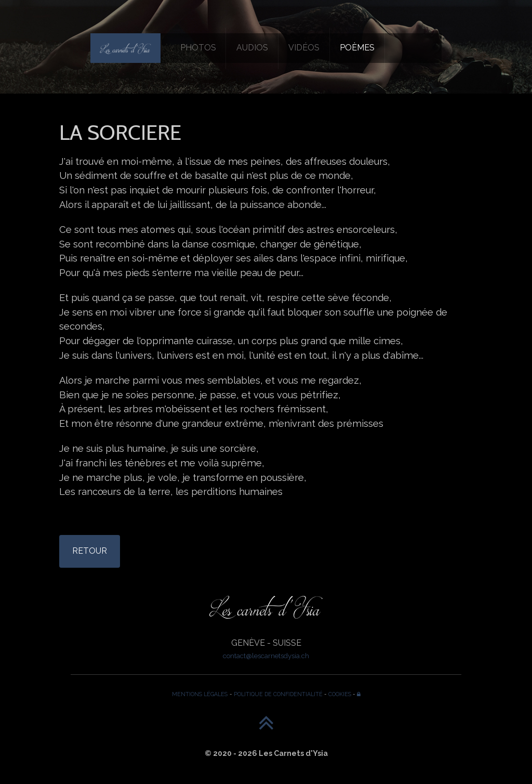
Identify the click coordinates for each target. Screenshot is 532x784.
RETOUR (90, 551)
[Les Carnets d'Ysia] (125, 48)
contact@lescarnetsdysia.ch (266, 656)
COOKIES (340, 694)
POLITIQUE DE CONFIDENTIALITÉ (278, 694)
